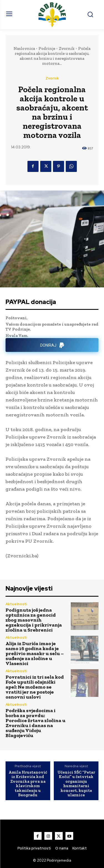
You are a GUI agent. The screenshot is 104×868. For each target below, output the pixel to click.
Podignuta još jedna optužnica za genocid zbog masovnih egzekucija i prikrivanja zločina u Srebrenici (34, 620)
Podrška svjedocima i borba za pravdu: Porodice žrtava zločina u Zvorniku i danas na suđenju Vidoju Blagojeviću (35, 723)
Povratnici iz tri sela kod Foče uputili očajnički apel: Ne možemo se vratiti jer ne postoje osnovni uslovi (35, 687)
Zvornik (67, 48)
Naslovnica (24, 48)
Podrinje (47, 48)
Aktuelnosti (16, 604)
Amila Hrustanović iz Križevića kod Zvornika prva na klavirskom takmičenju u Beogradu (28, 784)
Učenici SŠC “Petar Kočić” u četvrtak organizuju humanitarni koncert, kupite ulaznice (76, 784)
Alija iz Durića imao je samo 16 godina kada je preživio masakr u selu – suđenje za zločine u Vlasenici (35, 653)
